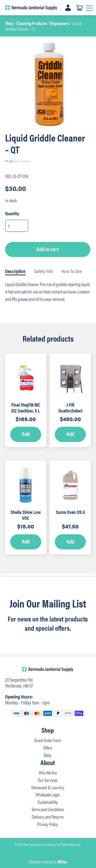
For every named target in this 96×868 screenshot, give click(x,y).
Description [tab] (15, 271)
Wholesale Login (48, 794)
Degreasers (60, 23)
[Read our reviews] (31, 161)
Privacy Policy (48, 824)
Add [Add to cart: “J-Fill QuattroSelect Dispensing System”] (70, 434)
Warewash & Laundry (48, 787)
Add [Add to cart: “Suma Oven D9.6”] (70, 541)
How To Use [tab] (72, 271)
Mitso (62, 861)
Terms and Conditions (48, 809)
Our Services (48, 780)
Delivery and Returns (48, 817)
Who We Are (48, 773)
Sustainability (48, 802)
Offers (48, 748)
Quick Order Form (48, 740)
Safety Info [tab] (44, 271)
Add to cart (48, 249)
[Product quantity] (17, 226)
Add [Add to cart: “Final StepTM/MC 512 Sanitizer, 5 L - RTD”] (26, 434)
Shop (9, 23)
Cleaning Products (32, 23)
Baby (48, 755)
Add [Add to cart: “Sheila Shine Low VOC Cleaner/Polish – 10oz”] (26, 541)
